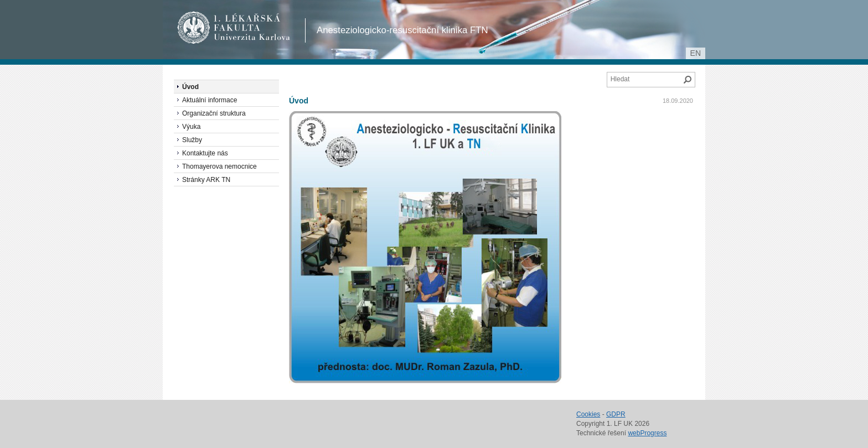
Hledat (688, 80)
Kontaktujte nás (205, 153)
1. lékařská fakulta (234, 28)
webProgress (647, 433)
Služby (192, 140)
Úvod (299, 101)
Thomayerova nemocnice (219, 166)
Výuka (191, 127)
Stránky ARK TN (206, 180)
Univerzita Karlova (254, 39)
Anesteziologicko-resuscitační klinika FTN (402, 30)
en (696, 53)
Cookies (588, 414)
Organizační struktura (214, 113)
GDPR (616, 414)
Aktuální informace (210, 100)
